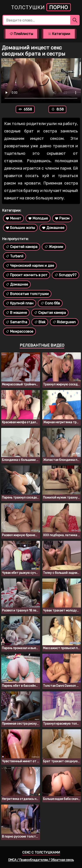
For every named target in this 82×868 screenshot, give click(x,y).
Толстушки (41, 7)
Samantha (16, 322)
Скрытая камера (50, 313)
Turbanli (15, 256)
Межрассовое (19, 331)
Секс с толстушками (41, 852)
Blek (40, 322)
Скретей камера (22, 247)
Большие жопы (20, 228)
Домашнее (53, 228)
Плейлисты (21, 34)
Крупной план (20, 303)
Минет (13, 218)
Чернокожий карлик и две (30, 266)
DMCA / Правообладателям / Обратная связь (41, 860)
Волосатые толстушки (27, 294)
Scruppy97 (65, 275)
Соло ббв (50, 303)
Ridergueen (64, 322)
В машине (16, 313)
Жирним (54, 247)
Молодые (38, 218)
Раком (62, 218)
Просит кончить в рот (27, 275)
